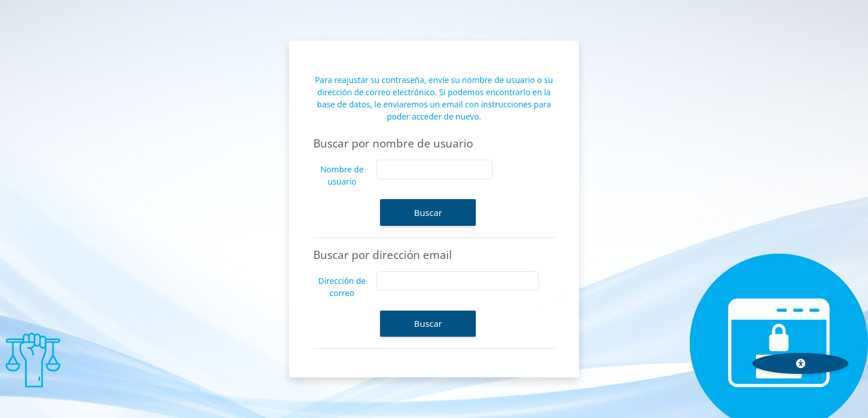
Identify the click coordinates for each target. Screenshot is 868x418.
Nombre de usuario (342, 175)
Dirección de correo (342, 287)
